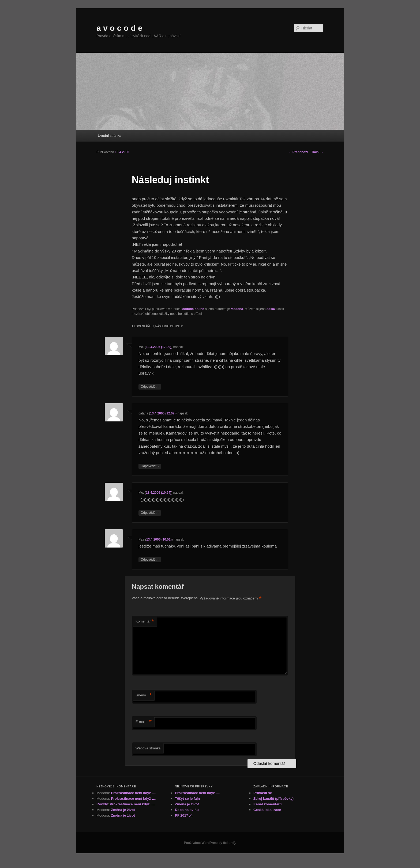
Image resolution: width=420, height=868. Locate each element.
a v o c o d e (119, 28)
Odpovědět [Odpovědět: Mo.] (150, 387)
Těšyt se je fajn (187, 799)
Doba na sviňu (187, 810)
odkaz (271, 309)
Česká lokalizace (267, 810)
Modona (237, 309)
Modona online (193, 309)
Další (318, 152)
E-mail (144, 722)
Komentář (145, 622)
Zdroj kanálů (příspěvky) (273, 799)
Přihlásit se (263, 793)
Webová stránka (148, 748)
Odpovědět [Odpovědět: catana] (150, 466)
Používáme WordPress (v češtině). (210, 843)
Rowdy (102, 804)
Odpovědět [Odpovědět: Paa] (150, 560)
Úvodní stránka (109, 136)
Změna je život (123, 810)
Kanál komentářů (267, 804)
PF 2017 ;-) (184, 815)
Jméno (144, 695)
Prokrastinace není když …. (134, 793)
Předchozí (298, 152)
